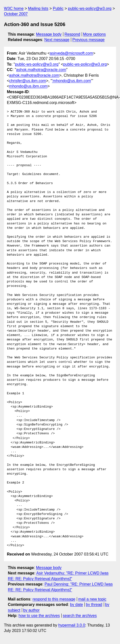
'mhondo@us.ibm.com (72, 81)
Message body (49, 34)
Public (58, 8)
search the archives (80, 616)
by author (32, 610)
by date (76, 605)
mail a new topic (92, 599)
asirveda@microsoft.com (71, 53)
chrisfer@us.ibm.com (28, 81)
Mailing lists (38, 8)
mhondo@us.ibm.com (28, 86)
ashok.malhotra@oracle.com (41, 70)
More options (95, 34)
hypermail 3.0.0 (72, 625)
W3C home (14, 8)
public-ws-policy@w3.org (90, 8)
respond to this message (54, 599)
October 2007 (16, 14)
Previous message (89, 40)
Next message (57, 40)
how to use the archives (39, 616)
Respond (72, 34)
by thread (94, 605)
